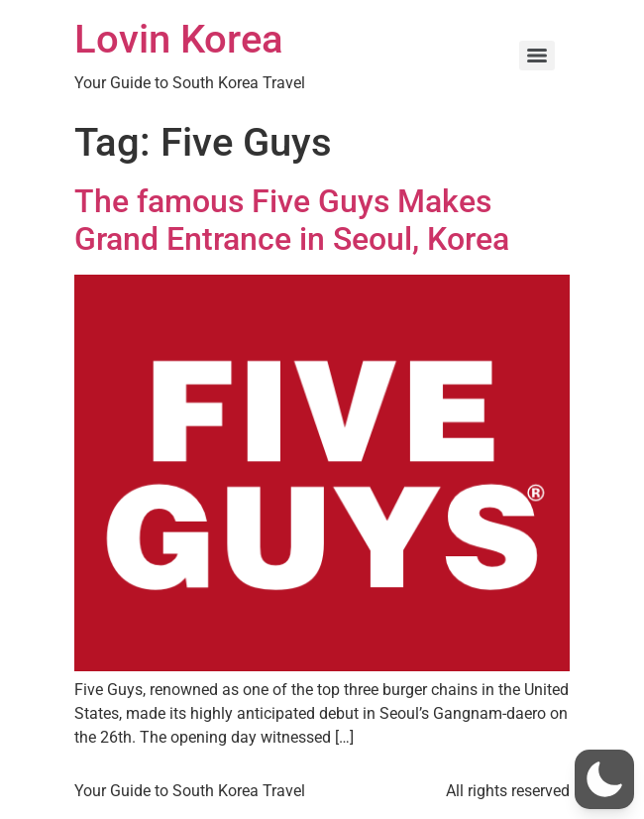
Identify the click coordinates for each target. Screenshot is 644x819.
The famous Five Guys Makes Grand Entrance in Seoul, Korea (292, 220)
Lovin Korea (179, 39)
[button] (604, 779)
